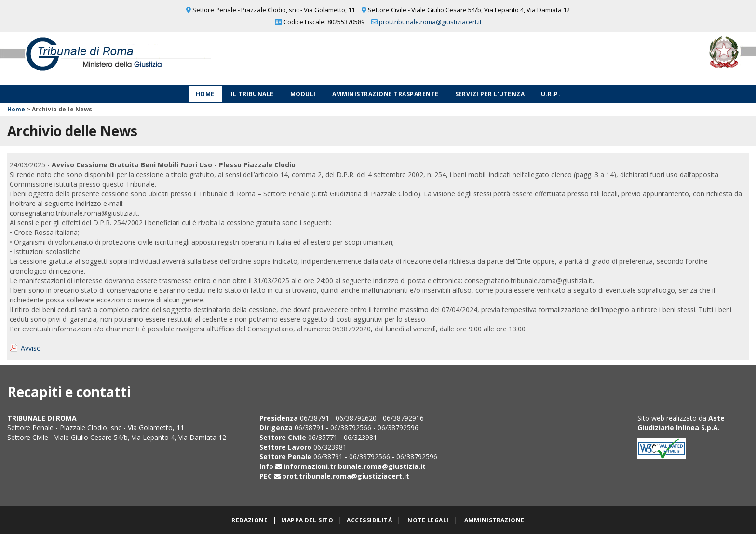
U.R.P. (551, 94)
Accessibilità (369, 520)
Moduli (303, 94)
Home (205, 94)
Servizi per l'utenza (490, 94)
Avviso (31, 348)
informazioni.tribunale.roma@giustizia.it (355, 466)
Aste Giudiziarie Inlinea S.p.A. (681, 423)
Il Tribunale (252, 94)
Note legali (428, 520)
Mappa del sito (307, 520)
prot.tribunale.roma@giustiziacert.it (430, 22)
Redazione (250, 520)
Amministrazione (494, 520)
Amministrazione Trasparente (385, 94)
